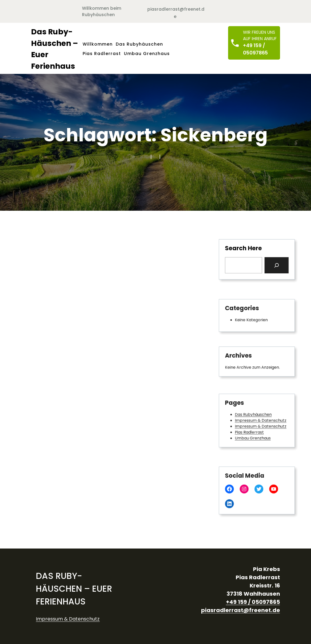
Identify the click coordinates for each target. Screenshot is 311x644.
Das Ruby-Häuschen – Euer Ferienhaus (74, 589)
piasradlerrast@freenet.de (241, 610)
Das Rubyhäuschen (254, 415)
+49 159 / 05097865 (255, 49)
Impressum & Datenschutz (260, 421)
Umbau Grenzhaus (253, 435)
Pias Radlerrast (250, 431)
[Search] (273, 264)
